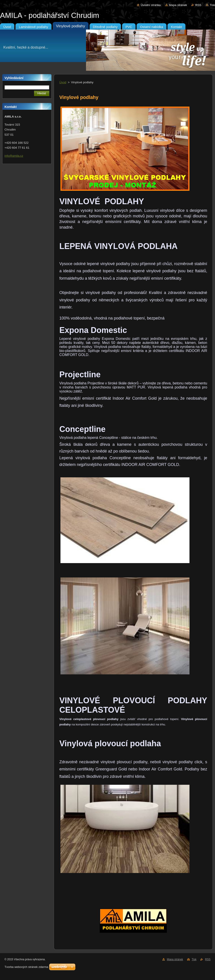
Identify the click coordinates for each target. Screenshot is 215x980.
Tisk (212, 5)
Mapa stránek (178, 5)
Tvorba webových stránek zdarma (26, 967)
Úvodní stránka (151, 5)
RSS (198, 5)
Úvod (63, 82)
